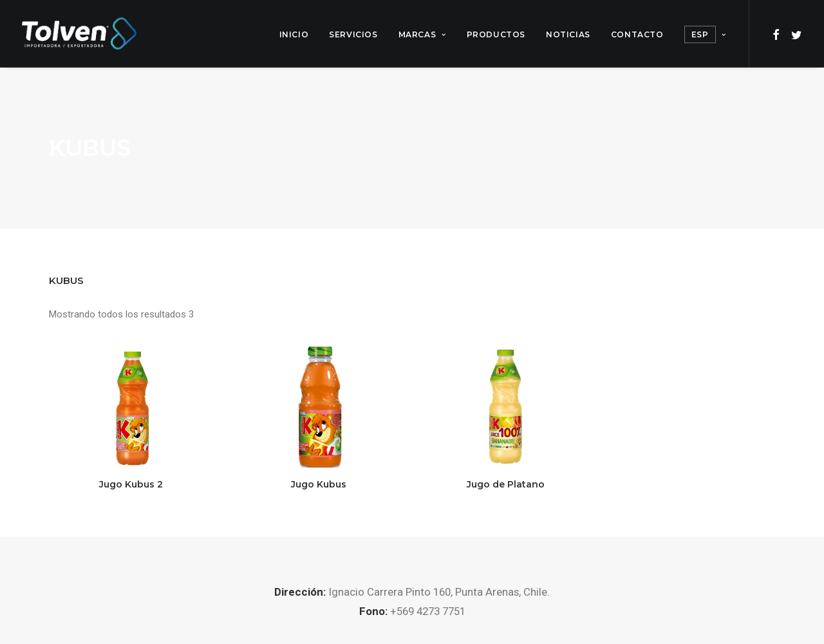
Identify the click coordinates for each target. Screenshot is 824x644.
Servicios (353, 34)
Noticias (568, 34)
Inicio (294, 34)
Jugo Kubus (319, 484)
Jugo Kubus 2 (131, 484)
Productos (496, 34)
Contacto (637, 34)
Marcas (422, 34)
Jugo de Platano (506, 484)
